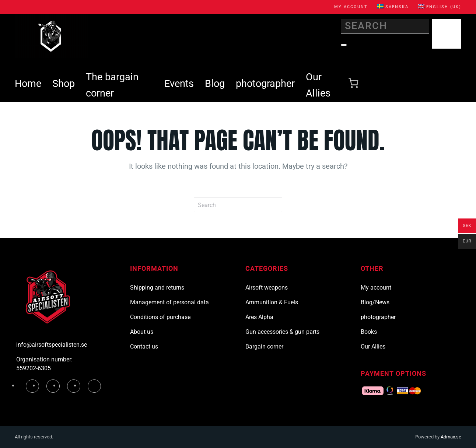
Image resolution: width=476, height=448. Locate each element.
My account (351, 7)
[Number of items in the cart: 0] (353, 83)
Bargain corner (264, 346)
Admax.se (451, 437)
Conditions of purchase (160, 317)
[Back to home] (52, 36)
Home (28, 84)
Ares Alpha (259, 317)
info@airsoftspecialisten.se (52, 345)
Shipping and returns (157, 288)
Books (369, 332)
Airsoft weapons (267, 288)
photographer (265, 84)
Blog (215, 84)
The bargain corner (112, 85)
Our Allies (318, 85)
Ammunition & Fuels (272, 302)
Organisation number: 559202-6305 (44, 364)
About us (142, 332)
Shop (64, 84)
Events (179, 84)
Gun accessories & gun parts (282, 332)
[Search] (385, 26)
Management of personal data (169, 302)
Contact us (144, 346)
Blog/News (375, 302)
